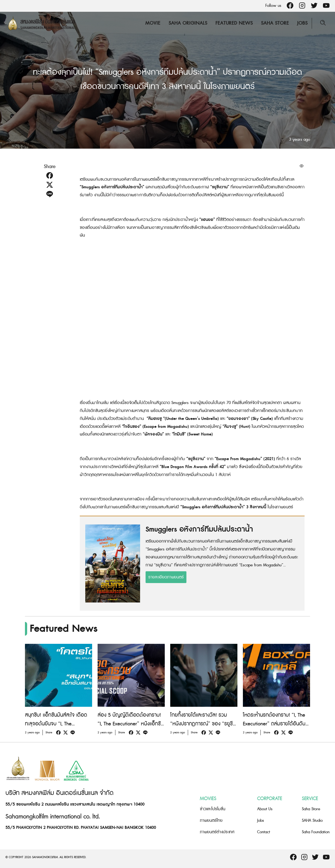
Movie (153, 23)
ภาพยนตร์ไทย (211, 821)
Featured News (234, 23)
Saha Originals (188, 23)
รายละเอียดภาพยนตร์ (166, 577)
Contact (264, 832)
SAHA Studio (312, 821)
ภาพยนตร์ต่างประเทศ (217, 832)
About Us (265, 809)
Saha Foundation (316, 832)
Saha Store (275, 23)
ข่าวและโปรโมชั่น (213, 809)
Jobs (302, 23)
